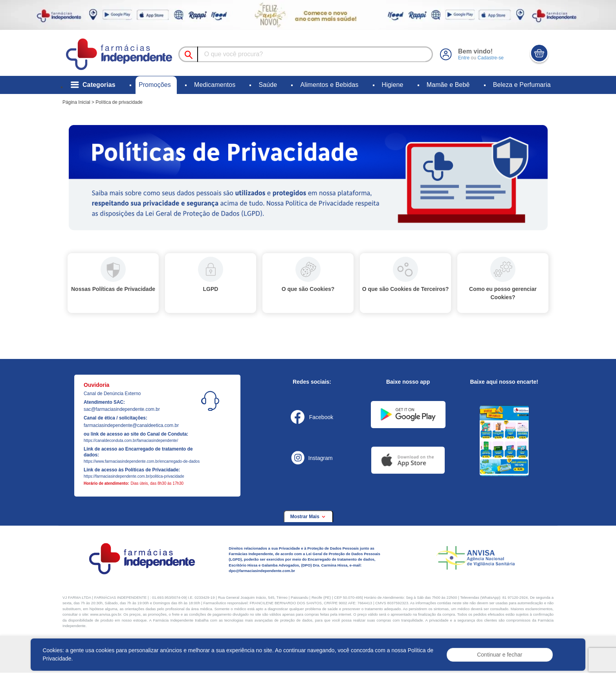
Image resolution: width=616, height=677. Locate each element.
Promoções (155, 85)
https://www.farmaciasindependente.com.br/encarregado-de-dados (142, 461)
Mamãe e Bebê (448, 85)
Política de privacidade (119, 102)
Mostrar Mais (308, 517)
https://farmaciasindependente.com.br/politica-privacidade (134, 476)
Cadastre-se (490, 58)
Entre (464, 58)
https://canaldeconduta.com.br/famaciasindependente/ (131, 441)
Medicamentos (215, 85)
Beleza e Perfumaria (522, 85)
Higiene (393, 85)
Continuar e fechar (500, 655)
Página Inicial (76, 102)
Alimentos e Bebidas (329, 85)
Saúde (268, 85)
